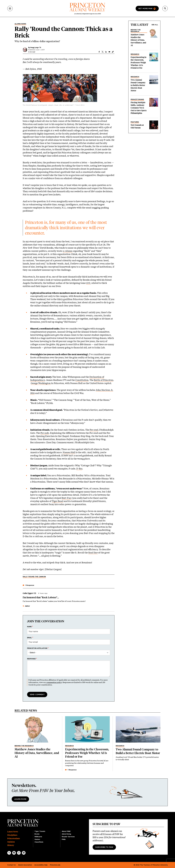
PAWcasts (38, 837)
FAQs (64, 839)
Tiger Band (58, 501)
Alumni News (20, 24)
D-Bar (79, 469)
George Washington (41, 383)
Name (29, 627)
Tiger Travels (40, 831)
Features (135, 122)
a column (68, 251)
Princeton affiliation (37, 648)
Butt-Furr (67, 498)
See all (155, 25)
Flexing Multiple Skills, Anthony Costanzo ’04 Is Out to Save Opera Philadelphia (139, 108)
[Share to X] (103, 52)
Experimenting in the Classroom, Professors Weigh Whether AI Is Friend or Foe (138, 63)
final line (93, 553)
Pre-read (94, 430)
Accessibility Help (41, 865)
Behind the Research (136, 31)
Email (30, 638)
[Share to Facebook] (99, 52)
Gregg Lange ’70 (36, 48)
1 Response (71, 770)
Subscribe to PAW (104, 847)
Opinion (11, 842)
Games (37, 839)
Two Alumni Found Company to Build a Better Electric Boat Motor (138, 85)
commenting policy (54, 682)
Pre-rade (45, 433)
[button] (113, 52)
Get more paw (145, 9)
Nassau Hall (69, 452)
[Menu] (10, 8)
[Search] (165, 8)
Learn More (20, 799)
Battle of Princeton (104, 380)
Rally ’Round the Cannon (34, 577)
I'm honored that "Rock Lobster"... (41, 597)
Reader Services (68, 837)
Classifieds (39, 842)
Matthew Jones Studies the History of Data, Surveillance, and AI (138, 40)
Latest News (13, 832)
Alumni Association (25, 865)
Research (135, 54)
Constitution (82, 380)
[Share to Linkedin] (106, 52)
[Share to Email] (109, 52)
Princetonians (137, 99)
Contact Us (11, 865)
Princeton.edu (55, 865)
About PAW (66, 831)
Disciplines (12, 835)
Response (31, 659)
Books (37, 834)
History (11, 845)
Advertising (66, 834)
